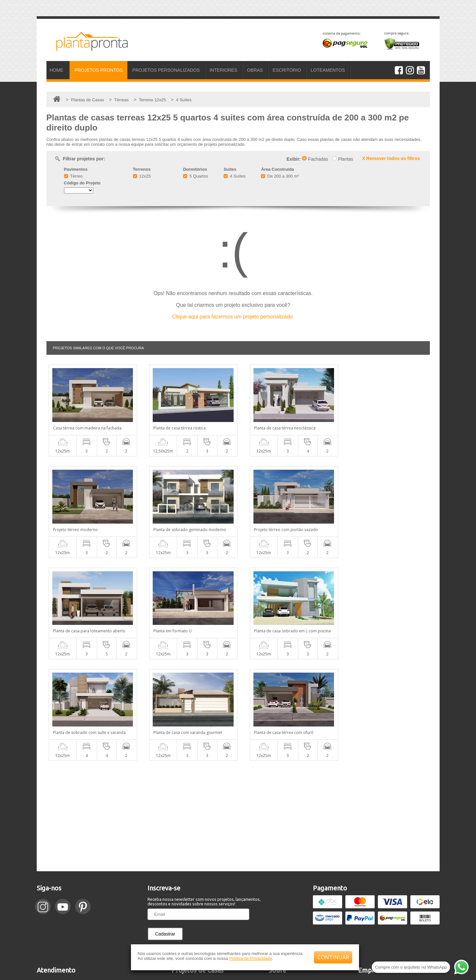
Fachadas (315, 159)
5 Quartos (195, 176)
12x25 (142, 176)
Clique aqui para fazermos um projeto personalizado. (233, 317)
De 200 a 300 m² (280, 176)
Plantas (343, 159)
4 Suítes (234, 176)
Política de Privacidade (251, 958)
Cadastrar (165, 832)
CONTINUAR (333, 957)
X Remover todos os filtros (391, 158)
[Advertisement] (238, 714)
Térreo (73, 176)
